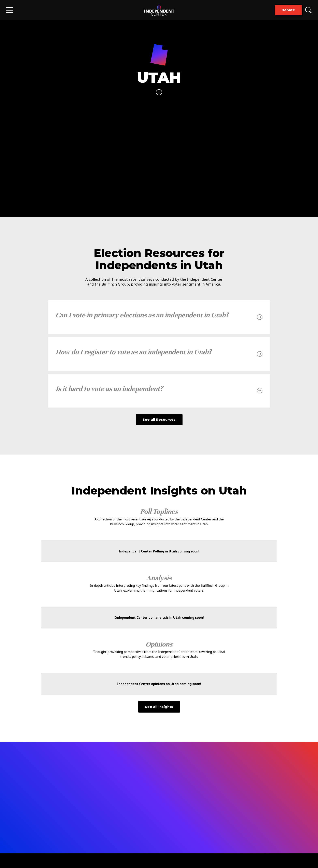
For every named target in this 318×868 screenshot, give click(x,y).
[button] (10, 10)
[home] (159, 10)
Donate (288, 10)
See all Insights (159, 707)
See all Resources (159, 420)
